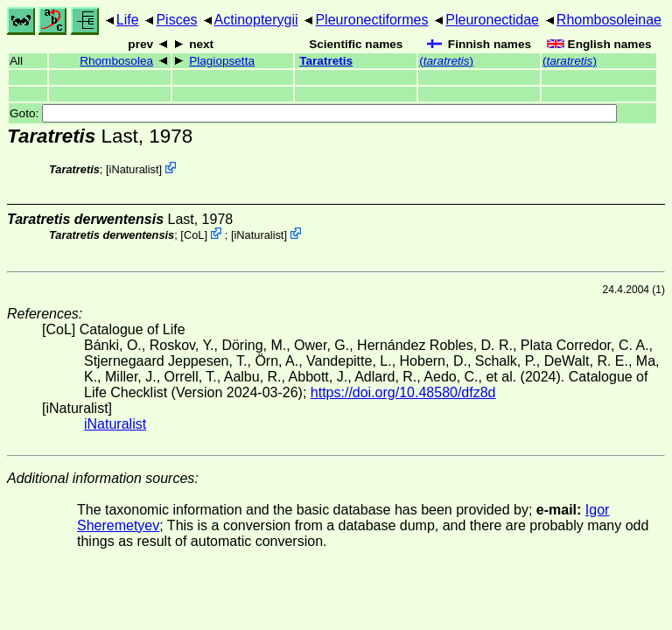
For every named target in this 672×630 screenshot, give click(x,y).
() (446, 61)
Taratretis (326, 61)
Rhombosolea (116, 61)
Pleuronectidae (492, 20)
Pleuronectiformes (371, 20)
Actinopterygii (256, 20)
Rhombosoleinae (609, 20)
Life (128, 20)
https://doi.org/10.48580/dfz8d (403, 392)
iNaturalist (134, 169)
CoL (194, 235)
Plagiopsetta (222, 61)
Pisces (176, 20)
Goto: (313, 113)
